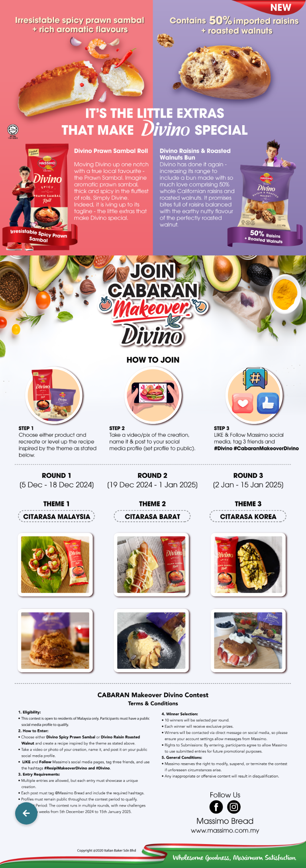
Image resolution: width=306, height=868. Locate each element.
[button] (26, 813)
